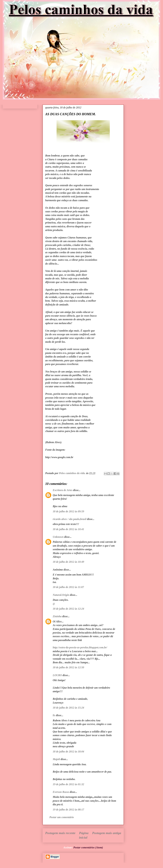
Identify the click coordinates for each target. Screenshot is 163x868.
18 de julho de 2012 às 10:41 (68, 529)
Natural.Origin (61, 595)
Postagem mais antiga (107, 833)
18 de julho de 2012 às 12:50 (68, 667)
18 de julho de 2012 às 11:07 (68, 587)
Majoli (56, 759)
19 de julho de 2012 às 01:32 (68, 784)
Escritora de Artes (63, 490)
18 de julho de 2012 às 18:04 (68, 752)
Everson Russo (61, 792)
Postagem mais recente (60, 833)
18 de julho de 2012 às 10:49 (68, 562)
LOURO (57, 675)
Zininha (57, 616)
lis (54, 715)
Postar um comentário (62, 817)
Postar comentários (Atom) (88, 847)
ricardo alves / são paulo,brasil (70, 519)
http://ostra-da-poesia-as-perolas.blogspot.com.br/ (80, 647)
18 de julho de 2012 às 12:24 (68, 609)
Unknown (58, 537)
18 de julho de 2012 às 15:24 (68, 708)
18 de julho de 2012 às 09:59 (68, 511)
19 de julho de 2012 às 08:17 (68, 810)
